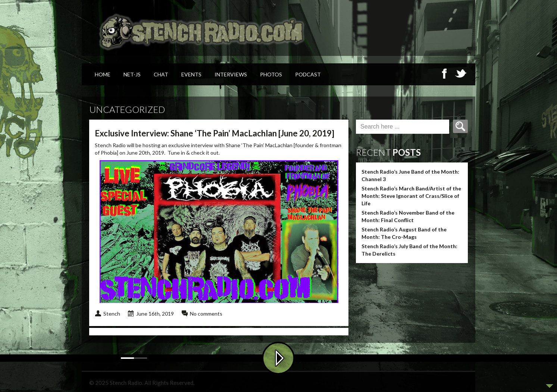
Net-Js (132, 74)
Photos (271, 74)
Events (191, 74)
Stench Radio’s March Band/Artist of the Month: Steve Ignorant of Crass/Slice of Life (411, 196)
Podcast (308, 74)
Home (103, 74)
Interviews (231, 74)
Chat (161, 74)
